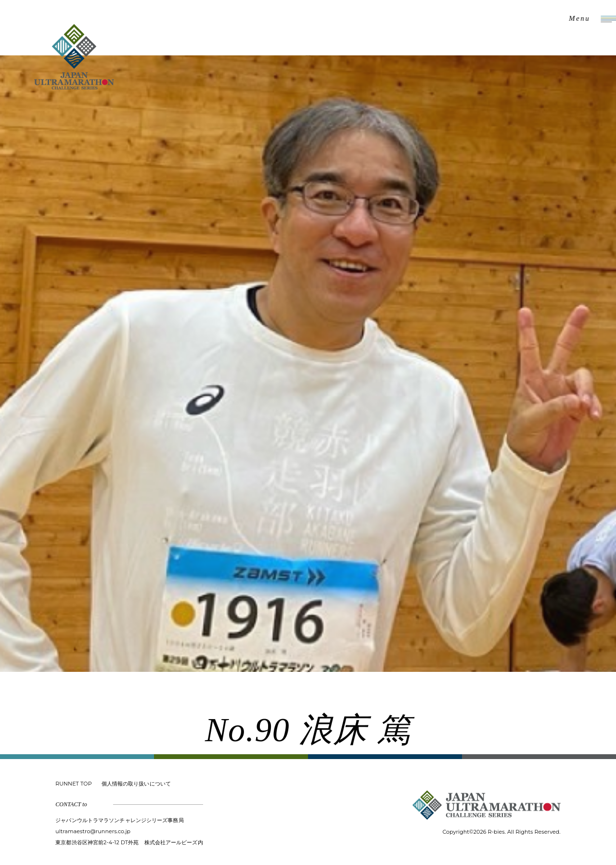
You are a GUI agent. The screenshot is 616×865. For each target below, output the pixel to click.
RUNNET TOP (73, 784)
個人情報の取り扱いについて (136, 784)
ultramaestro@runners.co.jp (93, 831)
